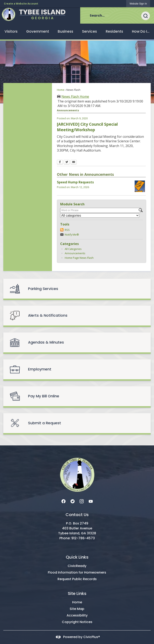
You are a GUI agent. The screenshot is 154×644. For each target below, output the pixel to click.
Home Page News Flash (79, 258)
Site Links (77, 593)
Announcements (75, 253)
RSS (67, 230)
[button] (148, 15)
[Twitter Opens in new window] (67, 162)
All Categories (73, 249)
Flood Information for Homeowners (77, 572)
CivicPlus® (92, 637)
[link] (138, 4)
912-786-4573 (83, 538)
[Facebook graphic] (63, 501)
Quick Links (77, 557)
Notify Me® (72, 235)
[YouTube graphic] (91, 501)
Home (61, 90)
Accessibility (77, 615)
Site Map (77, 609)
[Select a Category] (100, 216)
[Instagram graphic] (82, 501)
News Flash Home (75, 97)
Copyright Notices (77, 622)
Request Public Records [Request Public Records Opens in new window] (77, 579)
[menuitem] (11, 32)
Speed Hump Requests (75, 182)
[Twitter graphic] (73, 501)
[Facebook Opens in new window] (60, 162)
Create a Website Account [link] (21, 4)
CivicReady (77, 566)
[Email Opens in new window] (74, 162)
